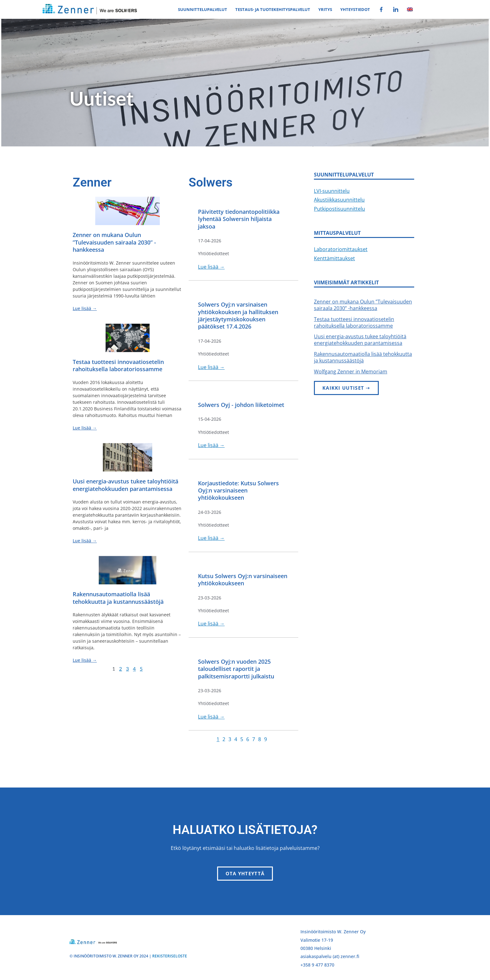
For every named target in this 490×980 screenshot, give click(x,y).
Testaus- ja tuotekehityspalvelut (273, 9)
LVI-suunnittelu (332, 191)
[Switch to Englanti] (410, 9)
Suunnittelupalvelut (203, 9)
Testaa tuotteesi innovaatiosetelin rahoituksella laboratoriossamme (118, 365)
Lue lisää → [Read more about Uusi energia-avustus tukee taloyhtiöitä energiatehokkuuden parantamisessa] (85, 541)
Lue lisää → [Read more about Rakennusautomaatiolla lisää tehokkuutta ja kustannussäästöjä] (85, 660)
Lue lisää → (211, 267)
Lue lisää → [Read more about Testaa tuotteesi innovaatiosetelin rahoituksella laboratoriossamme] (85, 428)
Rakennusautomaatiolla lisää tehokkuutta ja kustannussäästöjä (118, 598)
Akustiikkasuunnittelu (339, 200)
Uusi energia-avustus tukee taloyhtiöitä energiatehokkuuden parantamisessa (125, 485)
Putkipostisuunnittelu (339, 209)
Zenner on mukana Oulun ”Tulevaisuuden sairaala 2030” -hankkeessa (114, 242)
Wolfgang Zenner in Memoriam (351, 371)
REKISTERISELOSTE (170, 956)
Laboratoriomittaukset (341, 249)
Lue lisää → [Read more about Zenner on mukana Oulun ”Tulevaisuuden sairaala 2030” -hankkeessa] (85, 308)
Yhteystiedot (355, 9)
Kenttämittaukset (334, 258)
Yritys (325, 9)
